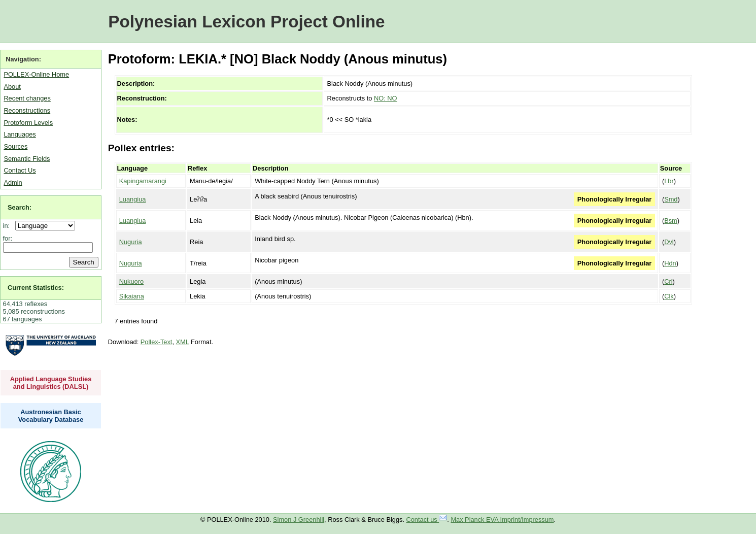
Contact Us (20, 170)
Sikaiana (132, 296)
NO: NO (386, 98)
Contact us (427, 520)
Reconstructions (27, 110)
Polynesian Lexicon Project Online (246, 22)
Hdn (670, 263)
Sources (15, 146)
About (12, 87)
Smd (671, 199)
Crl (668, 281)
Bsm (671, 221)
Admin (13, 182)
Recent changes (27, 98)
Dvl (669, 242)
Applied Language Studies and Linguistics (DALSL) (51, 383)
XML (183, 342)
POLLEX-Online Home (36, 74)
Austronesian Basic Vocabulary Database (51, 416)
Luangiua (133, 199)
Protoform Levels (28, 123)
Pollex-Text (157, 342)
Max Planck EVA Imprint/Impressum (502, 520)
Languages (20, 134)
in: (8, 226)
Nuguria (131, 242)
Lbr (669, 181)
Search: (20, 207)
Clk (669, 296)
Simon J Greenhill (299, 520)
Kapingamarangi (143, 181)
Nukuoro (131, 281)
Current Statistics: (36, 288)
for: (8, 238)
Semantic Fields (27, 159)
